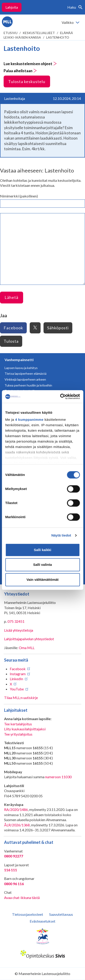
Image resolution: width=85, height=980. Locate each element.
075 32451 (16, 621)
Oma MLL (27, 648)
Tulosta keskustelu (27, 81)
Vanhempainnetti (19, 360)
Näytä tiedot (61, 535)
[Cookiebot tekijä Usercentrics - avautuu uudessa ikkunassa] (61, 396)
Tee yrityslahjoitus (18, 734)
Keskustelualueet (39, 33)
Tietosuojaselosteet (28, 914)
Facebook (13, 328)
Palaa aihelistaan (20, 71)
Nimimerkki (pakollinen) (19, 196)
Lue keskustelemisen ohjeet (30, 64)
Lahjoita (12, 7)
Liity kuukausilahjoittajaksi (25, 729)
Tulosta (11, 341)
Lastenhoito (58, 37)
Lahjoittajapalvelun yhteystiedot (29, 639)
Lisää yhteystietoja (19, 630)
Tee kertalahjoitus (18, 724)
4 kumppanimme (29, 420)
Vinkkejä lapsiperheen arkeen (25, 379)
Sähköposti (58, 328)
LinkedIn (16, 679)
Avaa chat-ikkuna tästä (22, 898)
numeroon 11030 (58, 777)
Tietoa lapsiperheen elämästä (25, 373)
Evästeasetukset (42, 921)
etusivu (11, 33)
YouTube (17, 689)
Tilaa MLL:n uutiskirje (21, 698)
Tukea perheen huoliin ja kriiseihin (28, 385)
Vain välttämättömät (43, 580)
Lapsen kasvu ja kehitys (21, 368)
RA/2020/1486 (16, 809)
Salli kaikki (42, 550)
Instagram (18, 674)
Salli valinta (42, 565)
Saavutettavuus (61, 914)
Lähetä (11, 297)
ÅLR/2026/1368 (17, 825)
